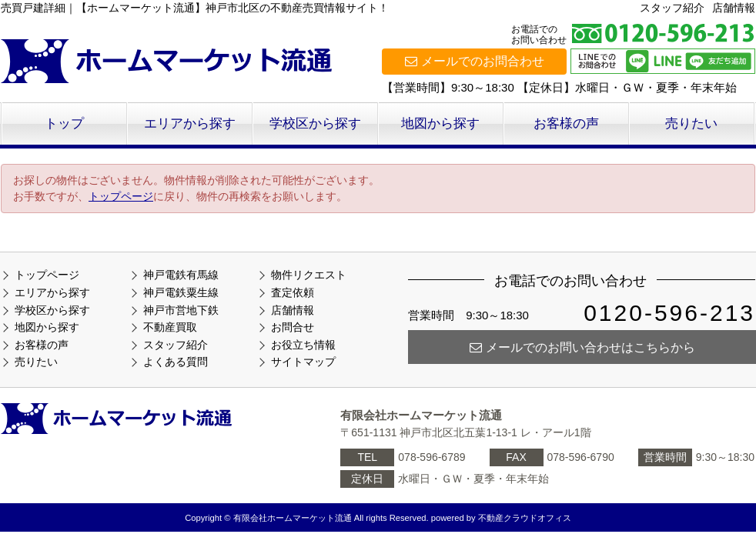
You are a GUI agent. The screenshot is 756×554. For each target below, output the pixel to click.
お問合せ (293, 327)
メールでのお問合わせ (475, 61)
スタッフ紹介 (672, 8)
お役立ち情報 (303, 345)
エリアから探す (190, 123)
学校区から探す (315, 123)
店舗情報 (734, 8)
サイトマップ (303, 362)
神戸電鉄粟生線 (181, 292)
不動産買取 (170, 327)
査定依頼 (293, 292)
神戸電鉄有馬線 (181, 275)
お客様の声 (566, 123)
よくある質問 (176, 362)
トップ (64, 123)
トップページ (121, 196)
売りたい (691, 123)
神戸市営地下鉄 (181, 310)
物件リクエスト (309, 275)
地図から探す (440, 123)
